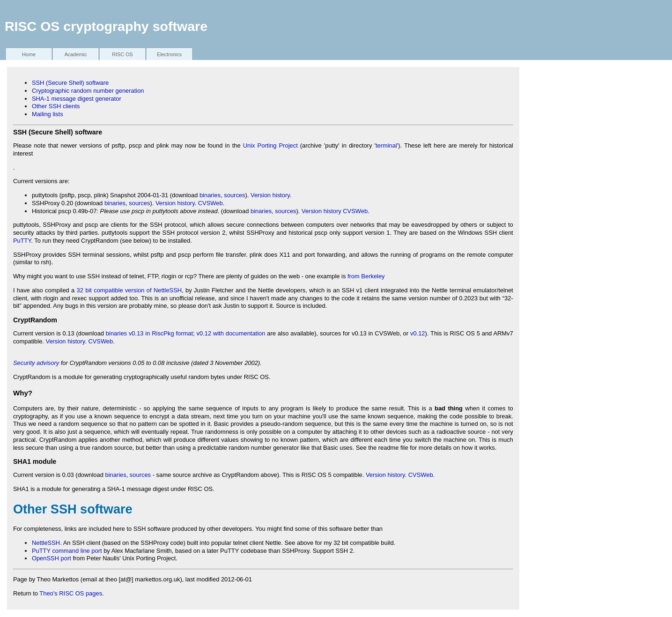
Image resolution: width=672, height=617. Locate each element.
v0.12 (418, 333)
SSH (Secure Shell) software (70, 83)
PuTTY (22, 241)
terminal (386, 145)
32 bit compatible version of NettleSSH (129, 290)
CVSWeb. (101, 341)
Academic (76, 54)
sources (234, 195)
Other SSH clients (56, 106)
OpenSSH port (52, 558)
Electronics (169, 54)
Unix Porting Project (270, 145)
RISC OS (122, 54)
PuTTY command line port (67, 551)
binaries (210, 195)
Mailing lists (48, 114)
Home (29, 54)
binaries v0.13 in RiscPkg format (149, 333)
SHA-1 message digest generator (77, 99)
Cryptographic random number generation (88, 91)
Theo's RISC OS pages (71, 593)
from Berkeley (366, 276)
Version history (270, 195)
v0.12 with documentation (231, 333)
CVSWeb (210, 203)
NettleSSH (46, 543)
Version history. (66, 341)
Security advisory (36, 363)
